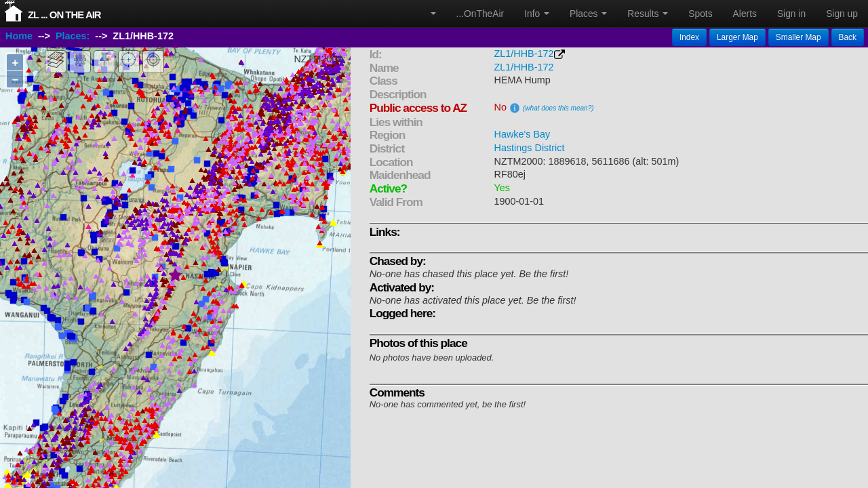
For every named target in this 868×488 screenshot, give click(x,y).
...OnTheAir (480, 14)
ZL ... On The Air (64, 15)
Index (689, 37)
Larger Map (737, 37)
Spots (700, 14)
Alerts (745, 14)
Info (537, 14)
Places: (73, 36)
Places (588, 14)
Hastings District (530, 148)
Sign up (842, 14)
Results (648, 14)
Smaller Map (798, 37)
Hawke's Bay (522, 134)
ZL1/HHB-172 (524, 54)
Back (848, 37)
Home (19, 36)
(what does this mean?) (558, 108)
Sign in (791, 14)
